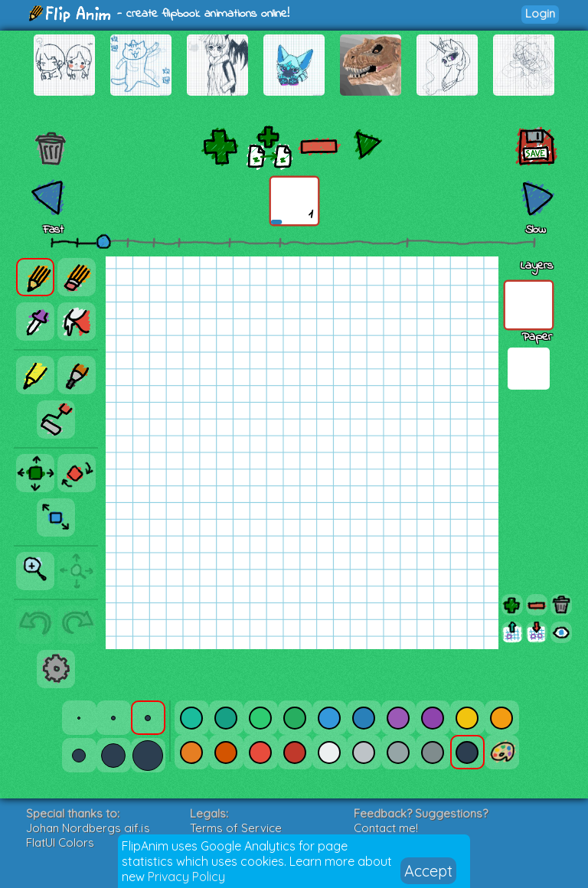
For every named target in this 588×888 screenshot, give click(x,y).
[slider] (103, 241)
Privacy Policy (186, 877)
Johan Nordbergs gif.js (88, 828)
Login (540, 13)
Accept (428, 871)
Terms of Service (236, 828)
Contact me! (386, 828)
